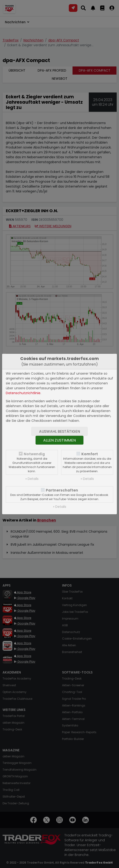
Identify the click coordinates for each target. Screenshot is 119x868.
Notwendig (34, 454)
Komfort (90, 454)
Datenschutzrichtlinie (23, 393)
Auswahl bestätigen (59, 431)
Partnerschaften (62, 490)
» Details (32, 479)
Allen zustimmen (59, 440)
